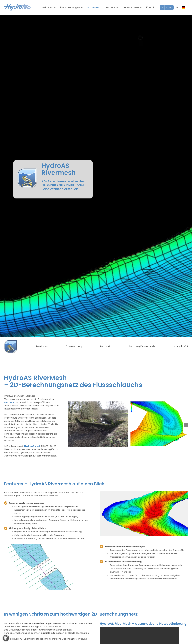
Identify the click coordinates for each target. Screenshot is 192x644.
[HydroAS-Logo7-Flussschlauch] (11, 341)
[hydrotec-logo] (17, 5)
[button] (177, 7)
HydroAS (9, 402)
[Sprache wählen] (184, 7)
